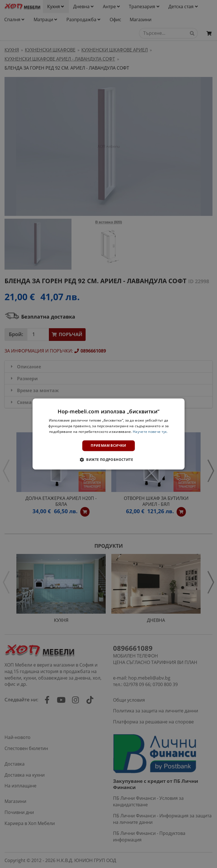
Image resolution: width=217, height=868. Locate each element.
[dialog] (108, 434)
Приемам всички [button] (108, 445)
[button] (108, 460)
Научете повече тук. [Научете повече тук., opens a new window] (150, 432)
